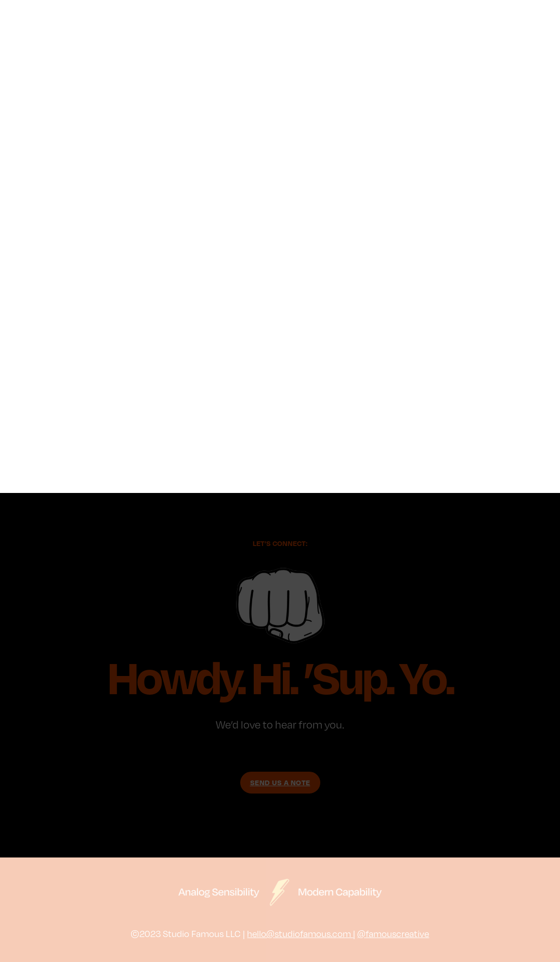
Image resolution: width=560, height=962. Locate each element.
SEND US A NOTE (280, 782)
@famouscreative (393, 933)
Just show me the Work (280, 815)
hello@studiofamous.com (300, 933)
